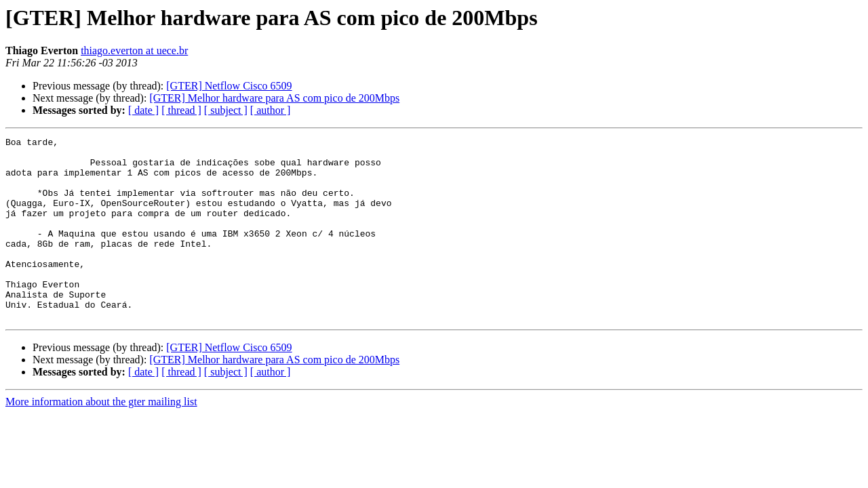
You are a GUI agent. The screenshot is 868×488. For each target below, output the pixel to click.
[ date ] (143, 110)
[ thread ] (181, 110)
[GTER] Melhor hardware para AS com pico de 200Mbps (274, 98)
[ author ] (271, 110)
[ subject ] (226, 110)
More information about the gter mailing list (101, 438)
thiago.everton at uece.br (134, 50)
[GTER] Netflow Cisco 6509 (229, 86)
